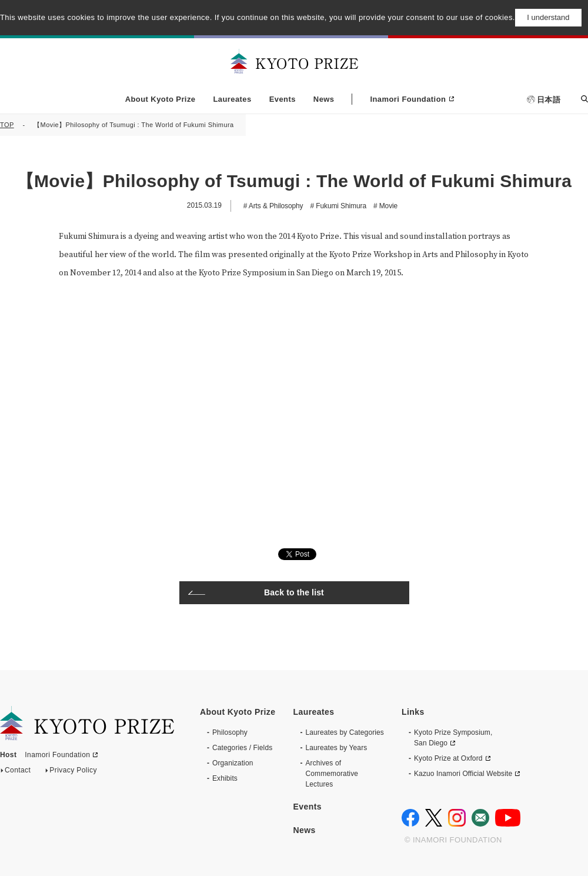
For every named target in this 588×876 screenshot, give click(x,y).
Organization (233, 763)
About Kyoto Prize (161, 99)
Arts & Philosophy (275, 206)
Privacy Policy (73, 772)
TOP (7, 125)
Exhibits (225, 778)
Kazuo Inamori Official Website (463, 774)
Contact (18, 772)
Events (283, 99)
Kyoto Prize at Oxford (448, 758)
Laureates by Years (336, 748)
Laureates (232, 99)
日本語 (549, 100)
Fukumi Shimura (340, 206)
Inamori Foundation (408, 99)
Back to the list (294, 592)
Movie (388, 206)
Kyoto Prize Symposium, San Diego (453, 738)
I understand (548, 17)
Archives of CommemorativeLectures (332, 774)
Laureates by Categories (345, 732)
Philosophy (230, 732)
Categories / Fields (242, 748)
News (324, 99)
